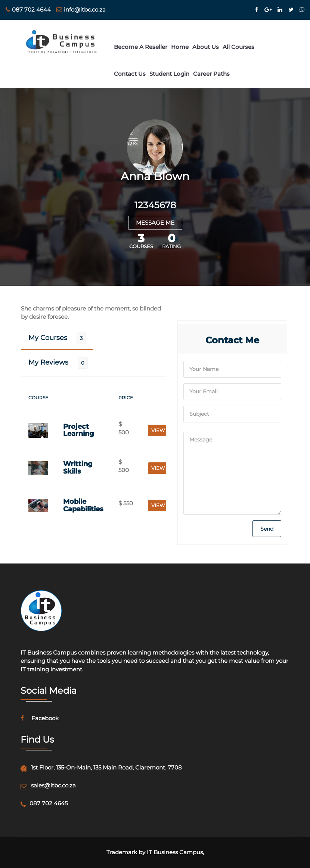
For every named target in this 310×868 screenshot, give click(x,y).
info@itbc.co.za (81, 10)
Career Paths (211, 74)
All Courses (238, 47)
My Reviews (48, 362)
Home (180, 47)
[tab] (57, 338)
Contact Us (130, 74)
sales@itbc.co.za (53, 785)
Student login (169, 74)
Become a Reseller (141, 47)
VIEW (158, 430)
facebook (40, 718)
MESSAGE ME (155, 223)
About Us (206, 47)
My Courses (48, 338)
